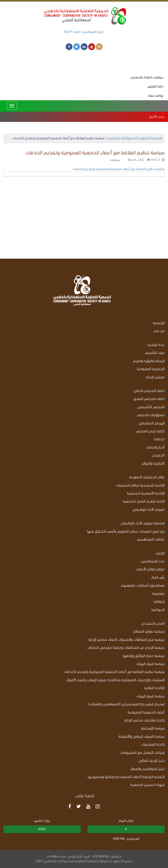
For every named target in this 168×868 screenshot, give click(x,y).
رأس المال (158, 577)
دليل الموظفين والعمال (147, 769)
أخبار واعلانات (155, 447)
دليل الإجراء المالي (151, 761)
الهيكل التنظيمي (152, 423)
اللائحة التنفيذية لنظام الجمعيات (140, 485)
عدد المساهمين (153, 561)
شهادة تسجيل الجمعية (147, 785)
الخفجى (158, 455)
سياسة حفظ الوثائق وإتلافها (144, 656)
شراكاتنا (159, 602)
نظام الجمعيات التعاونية (147, 477)
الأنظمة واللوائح (153, 464)
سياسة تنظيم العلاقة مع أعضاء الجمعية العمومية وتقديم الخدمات (119, 169)
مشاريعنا (158, 594)
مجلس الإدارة (155, 377)
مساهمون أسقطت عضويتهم (143, 585)
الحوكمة (158, 610)
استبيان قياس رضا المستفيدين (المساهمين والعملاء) (126, 704)
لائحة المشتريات (153, 744)
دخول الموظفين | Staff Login (84, 32)
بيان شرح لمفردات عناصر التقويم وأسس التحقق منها (126, 531)
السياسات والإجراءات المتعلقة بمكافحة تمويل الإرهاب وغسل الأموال (116, 680)
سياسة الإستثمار (153, 728)
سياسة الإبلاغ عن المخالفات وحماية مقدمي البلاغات (126, 648)
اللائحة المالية (154, 688)
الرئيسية (159, 323)
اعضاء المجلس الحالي (149, 391)
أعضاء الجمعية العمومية (146, 712)
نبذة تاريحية (156, 345)
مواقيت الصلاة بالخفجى (147, 77)
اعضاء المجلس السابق (149, 399)
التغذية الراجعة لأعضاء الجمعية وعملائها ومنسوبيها (126, 777)
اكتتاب (160, 553)
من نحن (159, 331)
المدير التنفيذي (153, 623)
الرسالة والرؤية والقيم (149, 361)
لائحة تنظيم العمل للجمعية (144, 501)
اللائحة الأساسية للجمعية (146, 493)
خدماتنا (159, 439)
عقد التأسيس (155, 353)
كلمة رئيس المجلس (150, 431)
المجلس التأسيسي (151, 407)
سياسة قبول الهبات (150, 664)
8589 (42, 829)
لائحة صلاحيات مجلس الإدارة (144, 720)
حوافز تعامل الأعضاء (150, 569)
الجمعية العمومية (151, 369)
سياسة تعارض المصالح (149, 631)
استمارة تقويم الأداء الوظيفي (143, 523)
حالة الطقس (155, 86)
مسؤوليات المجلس (151, 415)
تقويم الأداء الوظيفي (149, 510)
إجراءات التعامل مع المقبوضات (142, 753)
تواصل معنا (156, 96)
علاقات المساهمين (151, 539)
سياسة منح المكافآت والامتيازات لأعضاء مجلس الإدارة (126, 640)
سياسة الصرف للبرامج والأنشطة (142, 737)
